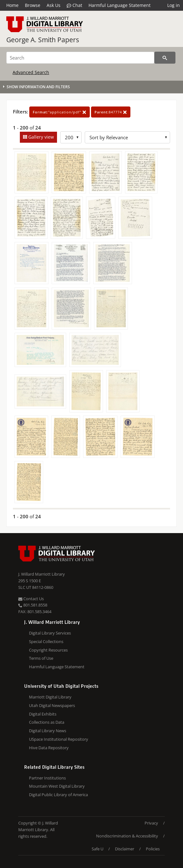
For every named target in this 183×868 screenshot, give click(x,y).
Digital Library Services (50, 633)
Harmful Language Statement (120, 5)
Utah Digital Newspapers (52, 705)
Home (12, 5)
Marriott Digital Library (50, 697)
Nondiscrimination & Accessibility (127, 836)
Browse (33, 5)
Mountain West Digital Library (57, 786)
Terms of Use (41, 658)
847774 (111, 112)
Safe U (97, 849)
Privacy (151, 823)
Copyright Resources (48, 650)
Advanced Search (31, 72)
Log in (174, 5)
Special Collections (46, 641)
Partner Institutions (47, 778)
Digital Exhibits (43, 714)
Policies (153, 849)
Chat (74, 5)
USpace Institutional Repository (59, 739)
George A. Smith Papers (43, 40)
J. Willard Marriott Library (42, 574)
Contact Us (31, 599)
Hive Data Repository (49, 748)
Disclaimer (125, 849)
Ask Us (54, 5)
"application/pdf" (60, 112)
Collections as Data (47, 722)
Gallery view (40, 137)
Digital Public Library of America (58, 795)
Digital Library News (48, 731)
